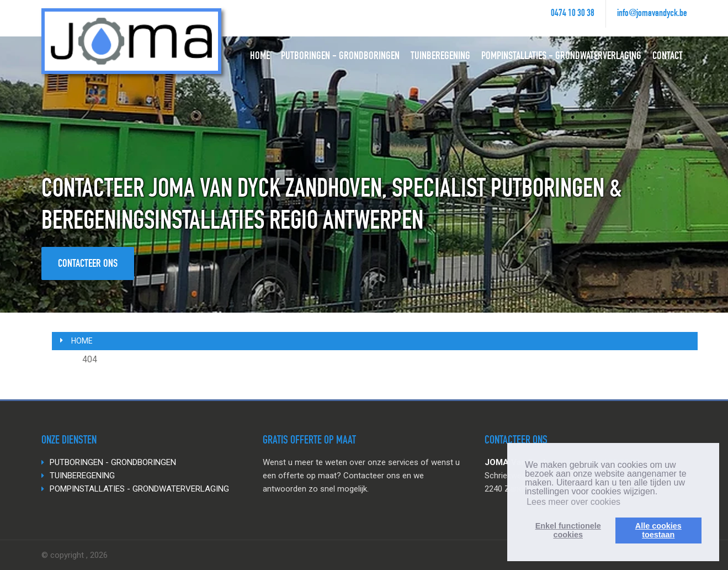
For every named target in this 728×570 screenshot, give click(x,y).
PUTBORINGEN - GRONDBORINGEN (340, 57)
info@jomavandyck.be (652, 14)
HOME (260, 57)
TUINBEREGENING (440, 57)
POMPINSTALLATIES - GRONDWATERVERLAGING (561, 57)
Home (82, 341)
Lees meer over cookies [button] (573, 502)
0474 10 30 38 (573, 14)
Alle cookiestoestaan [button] (658, 530)
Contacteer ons (88, 265)
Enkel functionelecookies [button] (568, 530)
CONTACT (668, 57)
